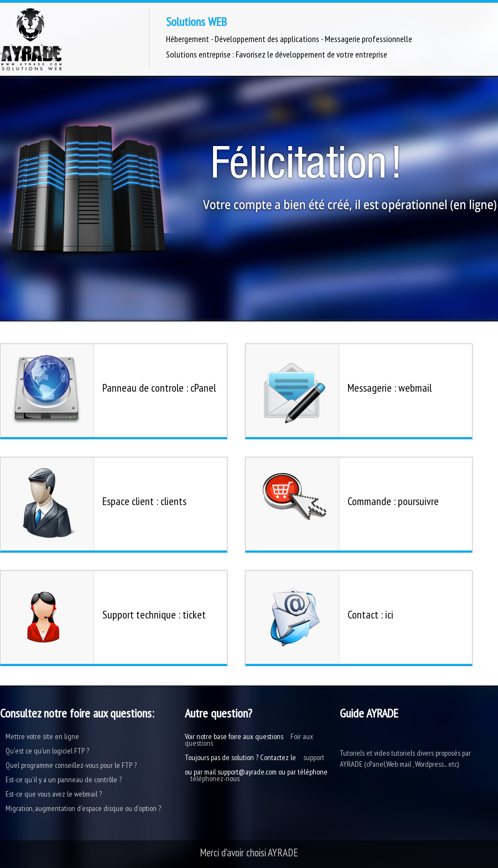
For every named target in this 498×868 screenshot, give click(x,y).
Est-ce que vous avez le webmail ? (54, 794)
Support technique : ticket (154, 615)
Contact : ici (370, 615)
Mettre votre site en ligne (42, 736)
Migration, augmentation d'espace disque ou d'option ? (83, 808)
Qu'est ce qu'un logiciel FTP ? (47, 751)
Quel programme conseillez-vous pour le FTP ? (71, 765)
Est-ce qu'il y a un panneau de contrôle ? (64, 779)
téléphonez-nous (215, 778)
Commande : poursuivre (393, 501)
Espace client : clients (144, 501)
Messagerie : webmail (390, 388)
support (314, 757)
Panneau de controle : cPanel (159, 388)
